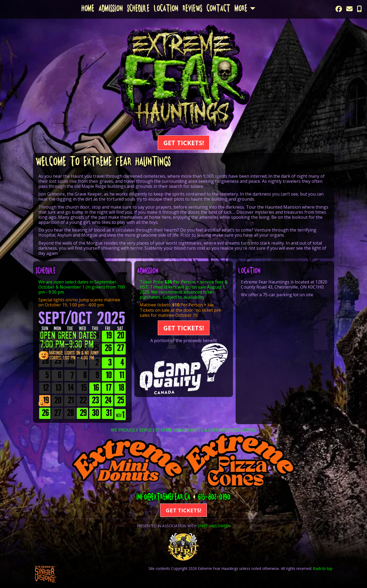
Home (88, 9)
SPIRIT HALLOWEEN (214, 526)
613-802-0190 (214, 498)
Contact (218, 9)
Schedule (138, 9)
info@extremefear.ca (164, 498)
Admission (111, 9)
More (241, 9)
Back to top (323, 568)
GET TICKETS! (184, 143)
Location (166, 9)
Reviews (192, 9)
